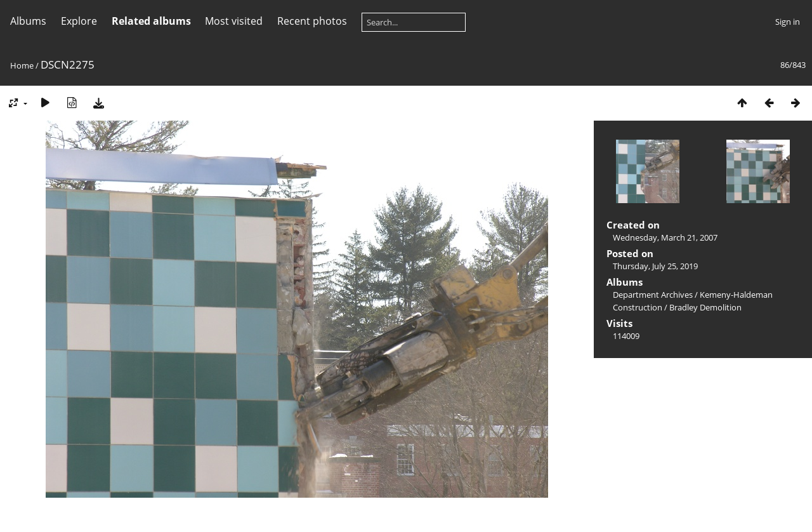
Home (22, 65)
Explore (79, 21)
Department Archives (653, 295)
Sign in (788, 22)
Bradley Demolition (705, 307)
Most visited (234, 21)
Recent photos (312, 21)
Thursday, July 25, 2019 (655, 266)
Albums (28, 21)
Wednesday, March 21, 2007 (665, 237)
